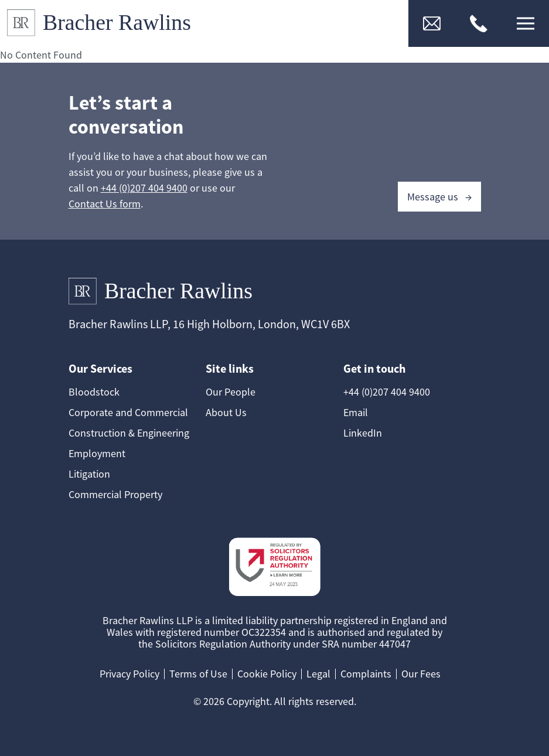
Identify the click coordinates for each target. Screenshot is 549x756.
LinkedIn (363, 433)
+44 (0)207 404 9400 (144, 188)
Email (356, 412)
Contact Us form (105, 204)
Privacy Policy (129, 674)
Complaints (366, 674)
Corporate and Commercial (128, 412)
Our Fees (421, 674)
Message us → (439, 197)
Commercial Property (115, 494)
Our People (231, 392)
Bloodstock (94, 392)
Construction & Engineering (129, 433)
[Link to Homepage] (104, 23)
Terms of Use (198, 674)
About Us (226, 412)
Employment (97, 453)
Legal (318, 674)
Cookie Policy (267, 674)
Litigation (89, 474)
